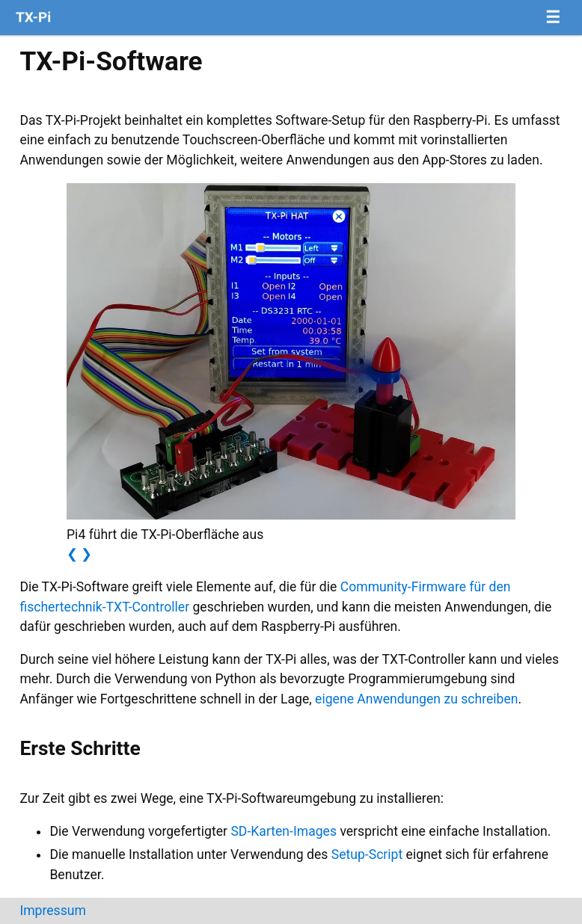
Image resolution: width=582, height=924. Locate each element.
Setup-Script (367, 854)
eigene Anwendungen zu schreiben (416, 699)
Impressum (53, 911)
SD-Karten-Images (284, 831)
